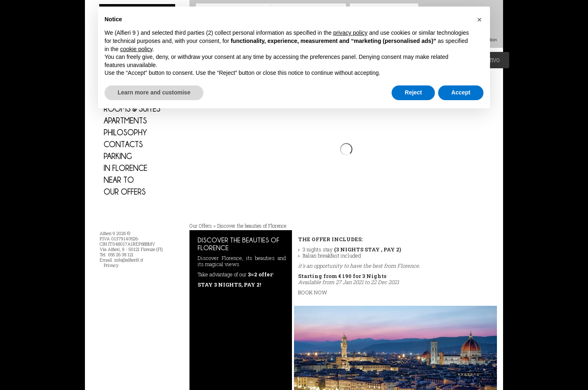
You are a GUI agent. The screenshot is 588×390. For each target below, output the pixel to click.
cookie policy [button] (136, 49)
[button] (479, 20)
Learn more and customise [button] (154, 92)
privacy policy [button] (350, 33)
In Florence (126, 168)
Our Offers (125, 192)
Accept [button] (461, 92)
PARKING (118, 156)
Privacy (111, 265)
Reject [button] (413, 92)
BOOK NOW (313, 276)
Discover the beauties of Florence (252, 209)
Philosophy (125, 132)
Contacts (123, 144)
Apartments (125, 120)
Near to (119, 180)
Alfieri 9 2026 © (115, 233)
